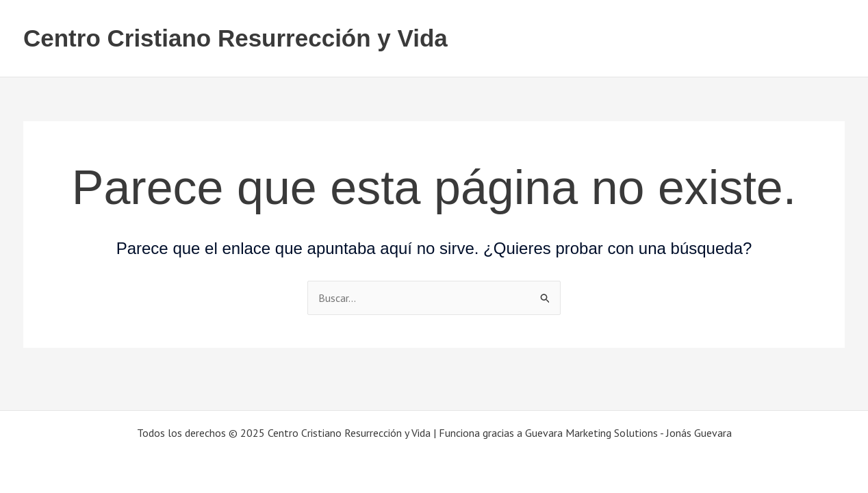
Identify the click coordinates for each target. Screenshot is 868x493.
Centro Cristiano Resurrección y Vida (235, 38)
